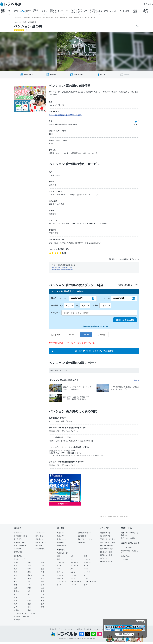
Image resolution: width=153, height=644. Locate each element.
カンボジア (88, 566)
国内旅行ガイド (105, 533)
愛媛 (29, 601)
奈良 (29, 591)
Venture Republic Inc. (78, 638)
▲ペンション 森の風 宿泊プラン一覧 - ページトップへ (117, 517)
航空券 (16, 11)
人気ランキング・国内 (107, 539)
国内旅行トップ (19, 559)
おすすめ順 (56, 335)
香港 (85, 556)
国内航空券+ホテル (21, 536)
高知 (43, 601)
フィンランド (61, 582)
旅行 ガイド (145, 11)
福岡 (16, 604)
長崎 (43, 604)
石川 (16, 582)
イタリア (73, 575)
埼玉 (29, 572)
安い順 (71, 335)
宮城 (29, 566)
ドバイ (86, 585)
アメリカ (60, 572)
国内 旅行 (3, 11)
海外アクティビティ (85, 539)
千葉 (43, 572)
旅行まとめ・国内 (106, 552)
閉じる (141, 622)
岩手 (43, 562)
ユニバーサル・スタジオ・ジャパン (26, 613)
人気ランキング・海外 (107, 542)
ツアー (10, 11)
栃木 (29, 569)
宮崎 (43, 607)
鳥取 (29, 594)
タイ (72, 559)
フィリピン (74, 562)
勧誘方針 (89, 629)
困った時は (148, 4)
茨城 (43, 569)
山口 (29, 598)
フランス (60, 575)
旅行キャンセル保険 (128, 538)
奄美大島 (17, 620)
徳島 (16, 601)
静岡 (43, 582)
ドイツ (86, 575)
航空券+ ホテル (93, 11)
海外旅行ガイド (105, 536)
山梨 (43, 575)
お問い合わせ (126, 556)
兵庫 (43, 591)
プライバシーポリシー (66, 629)
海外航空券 (82, 536)
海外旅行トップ (62, 553)
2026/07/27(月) (119, 298)
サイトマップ (98, 629)
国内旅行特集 (40, 549)
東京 (16, 575)
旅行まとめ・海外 (106, 555)
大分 (16, 607)
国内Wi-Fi (39, 546)
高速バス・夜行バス (21, 542)
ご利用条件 (80, 629)
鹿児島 (16, 610)
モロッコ (73, 585)
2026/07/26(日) (77, 298)
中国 (58, 559)
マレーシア (88, 562)
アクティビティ (64, 11)
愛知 (16, 585)
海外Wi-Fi (60, 542)
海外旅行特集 (61, 546)
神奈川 (30, 575)
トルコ (59, 585)
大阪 (43, 588)
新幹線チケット (41, 539)
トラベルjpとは (126, 559)
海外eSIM (82, 542)
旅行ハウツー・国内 (107, 546)
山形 (43, 566)
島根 (16, 598)
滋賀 (16, 588)
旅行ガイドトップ (106, 561)
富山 (43, 578)
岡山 (16, 594)
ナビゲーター (104, 558)
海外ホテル (61, 536)
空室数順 (101, 335)
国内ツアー (18, 533)
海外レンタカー (62, 539)
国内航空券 (18, 539)
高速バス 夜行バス (53, 11)
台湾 (72, 556)
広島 (43, 594)
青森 (29, 562)
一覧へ (136, 380)
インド (59, 566)
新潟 (29, 578)
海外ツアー (61, 533)
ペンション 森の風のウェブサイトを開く (65, 115)
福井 (29, 582)
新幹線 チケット (36, 11)
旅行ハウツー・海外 (107, 549)
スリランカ (74, 566)
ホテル (22, 11)
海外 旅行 (80, 11)
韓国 (58, 556)
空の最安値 (18, 552)
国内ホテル (39, 536)
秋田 (16, 566)
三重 (29, 585)
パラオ (86, 569)
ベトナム (87, 559)
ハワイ (59, 569)
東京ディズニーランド (22, 617)
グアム (73, 569)
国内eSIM (17, 549)
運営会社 (53, 629)
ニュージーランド (90, 582)
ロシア (86, 578)
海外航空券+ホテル (85, 533)
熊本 (29, 607)
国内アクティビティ (21, 546)
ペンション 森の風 (28, 26)
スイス (73, 578)
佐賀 (29, 604)
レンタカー (45, 11)
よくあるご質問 (126, 548)
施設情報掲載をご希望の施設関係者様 (62, 270)
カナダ (73, 572)
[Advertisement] (106, 490)
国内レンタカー (41, 542)
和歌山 (16, 591)
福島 (16, 569)
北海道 (16, 562)
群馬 (16, 572)
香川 (43, 598)
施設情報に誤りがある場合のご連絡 (62, 267)
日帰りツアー (40, 533)
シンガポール (61, 562)
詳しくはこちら (125, 634)
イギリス (87, 572)
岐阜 (43, 585)
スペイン (60, 578)
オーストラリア (76, 582)
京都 (29, 588)
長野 (16, 578)
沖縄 (29, 610)
